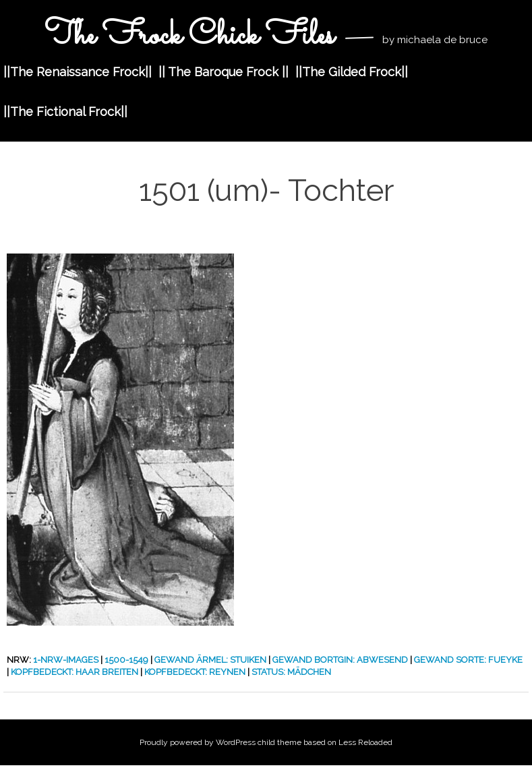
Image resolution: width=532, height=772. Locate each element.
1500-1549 (126, 660)
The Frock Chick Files (193, 36)
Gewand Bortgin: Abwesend (340, 660)
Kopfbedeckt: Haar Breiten (75, 672)
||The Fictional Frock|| (65, 112)
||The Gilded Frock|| (352, 72)
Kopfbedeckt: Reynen (195, 672)
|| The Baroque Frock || (224, 72)
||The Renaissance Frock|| (78, 72)
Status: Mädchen (291, 672)
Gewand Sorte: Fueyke (468, 660)
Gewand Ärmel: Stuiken (210, 660)
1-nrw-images (66, 660)
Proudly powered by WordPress (198, 742)
